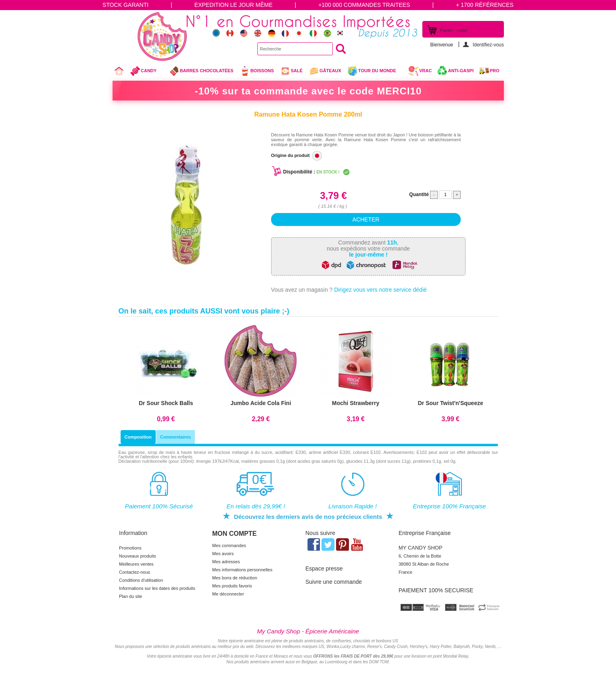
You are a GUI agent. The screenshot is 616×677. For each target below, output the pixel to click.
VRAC (420, 71)
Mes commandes (229, 545)
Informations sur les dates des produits (157, 588)
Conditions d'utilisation (141, 580)
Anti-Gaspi (461, 71)
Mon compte (234, 534)
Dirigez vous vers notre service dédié (380, 290)
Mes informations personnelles (242, 570)
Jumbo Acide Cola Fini (261, 403)
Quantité (419, 194)
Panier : (454, 30)
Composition (138, 437)
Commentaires (175, 437)
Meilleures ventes (136, 564)
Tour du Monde (375, 72)
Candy (147, 72)
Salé (291, 71)
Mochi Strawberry (356, 403)
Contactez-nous (135, 572)
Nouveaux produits (138, 556)
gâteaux (325, 71)
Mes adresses (226, 562)
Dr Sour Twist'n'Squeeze (451, 403)
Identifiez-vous (488, 45)
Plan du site (131, 596)
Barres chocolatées (201, 71)
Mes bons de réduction (235, 578)
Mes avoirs (223, 554)
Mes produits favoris (232, 586)
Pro (495, 71)
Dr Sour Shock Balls (166, 403)
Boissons (257, 71)
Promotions (130, 548)
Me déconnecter (228, 594)
